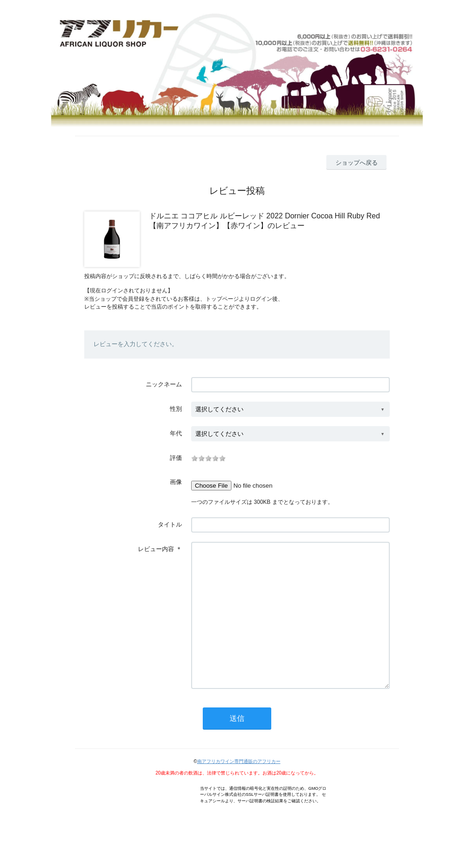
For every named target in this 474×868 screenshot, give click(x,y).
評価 (176, 458)
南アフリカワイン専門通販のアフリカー (239, 789)
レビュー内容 (156, 549)
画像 (176, 482)
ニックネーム (164, 384)
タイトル (170, 524)
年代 (176, 433)
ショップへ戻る (357, 163)
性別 (176, 409)
